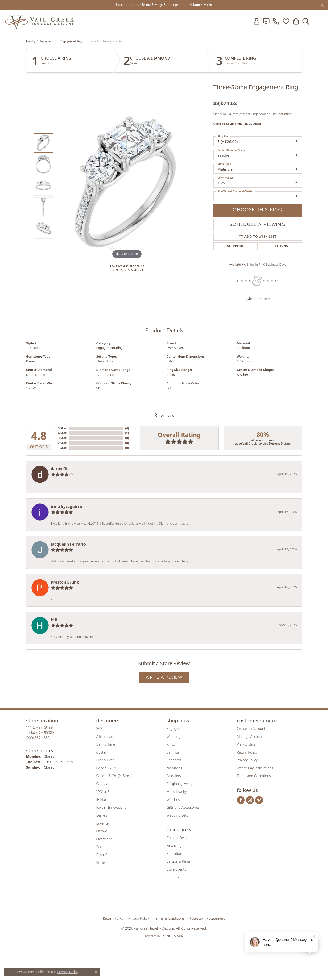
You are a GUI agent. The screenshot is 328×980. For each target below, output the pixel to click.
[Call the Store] (38, 738)
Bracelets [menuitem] (174, 776)
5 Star (62, 428)
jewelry (31, 41)
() (127, 428)
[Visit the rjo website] (166, 901)
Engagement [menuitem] (177, 729)
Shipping (235, 246)
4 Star (62, 433)
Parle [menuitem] (100, 847)
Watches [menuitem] (173, 799)
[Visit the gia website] (125, 901)
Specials (173, 877)
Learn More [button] (203, 5)
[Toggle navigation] (318, 21)
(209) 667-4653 (128, 270)
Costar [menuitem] (101, 752)
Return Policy (247, 752)
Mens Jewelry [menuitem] (177, 792)
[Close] (322, 5)
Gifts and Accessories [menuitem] (183, 807)
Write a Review (164, 678)
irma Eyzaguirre (67, 506)
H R (54, 620)
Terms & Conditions (169, 918)
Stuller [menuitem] (101, 863)
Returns (280, 246)
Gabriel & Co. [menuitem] (107, 768)
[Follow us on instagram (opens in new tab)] (250, 800)
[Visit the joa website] (147, 901)
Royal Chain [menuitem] (105, 855)
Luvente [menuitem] (103, 823)
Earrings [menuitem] (173, 752)
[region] (127, 186)
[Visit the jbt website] (205, 901)
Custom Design (179, 838)
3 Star (62, 438)
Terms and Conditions (254, 776)
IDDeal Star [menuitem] (105, 792)
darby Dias (61, 469)
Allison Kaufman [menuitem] (109, 736)
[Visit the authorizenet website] (184, 901)
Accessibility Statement (207, 918)
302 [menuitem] (99, 729)
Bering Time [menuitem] (106, 744)
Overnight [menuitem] (104, 839)
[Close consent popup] (96, 972)
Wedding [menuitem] (174, 736)
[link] (266, 21)
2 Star (62, 443)
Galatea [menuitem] (102, 784)
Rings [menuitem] (171, 744)
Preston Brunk (65, 582)
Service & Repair (179, 861)
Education (174, 853)
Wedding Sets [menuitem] (177, 815)
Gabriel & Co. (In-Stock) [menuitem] (114, 776)
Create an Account (251, 729)
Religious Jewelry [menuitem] (180, 784)
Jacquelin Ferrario (68, 544)
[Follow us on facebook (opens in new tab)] (241, 800)
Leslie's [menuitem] (102, 815)
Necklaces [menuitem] (174, 768)
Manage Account (250, 736)
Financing (174, 846)
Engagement (48, 41)
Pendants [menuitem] (174, 760)
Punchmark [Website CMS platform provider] (172, 936)
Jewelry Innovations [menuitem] (111, 807)
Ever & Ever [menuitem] (105, 760)
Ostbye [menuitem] (102, 831)
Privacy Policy (247, 760)
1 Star (62, 448)
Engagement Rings (72, 41)
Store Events (176, 869)
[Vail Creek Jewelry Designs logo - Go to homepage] (39, 21)
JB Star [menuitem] (101, 799)
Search (45, 63)
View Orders (246, 744)
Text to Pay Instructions (255, 768)
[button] (256, 21)
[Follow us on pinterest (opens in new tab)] (259, 800)
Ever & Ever (175, 348)
